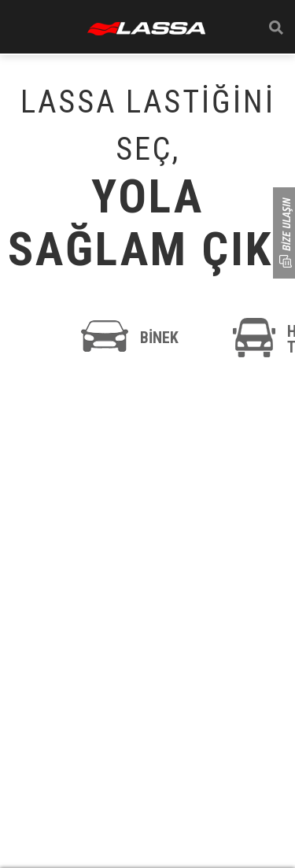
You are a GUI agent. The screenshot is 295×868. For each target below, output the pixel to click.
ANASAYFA (146, 29)
